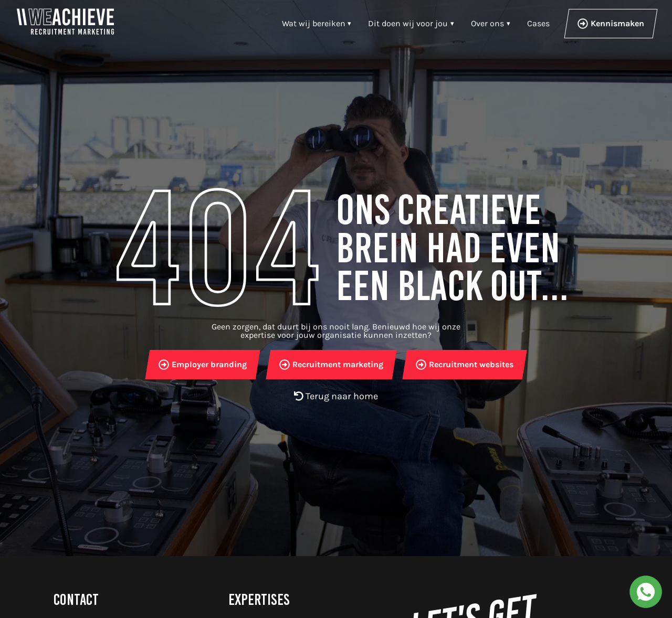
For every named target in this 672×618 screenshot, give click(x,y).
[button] (411, 24)
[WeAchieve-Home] (65, 22)
